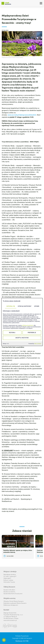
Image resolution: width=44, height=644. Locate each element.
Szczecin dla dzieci (9, 590)
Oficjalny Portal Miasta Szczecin (14, 601)
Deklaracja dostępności (11, 605)
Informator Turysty (9, 582)
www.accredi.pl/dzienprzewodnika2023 (22, 115)
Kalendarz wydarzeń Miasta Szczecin (15, 603)
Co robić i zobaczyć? (10, 576)
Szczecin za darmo (9, 592)
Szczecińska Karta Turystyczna (13, 593)
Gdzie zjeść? (7, 578)
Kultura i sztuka (8, 580)
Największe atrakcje (10, 574)
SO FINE (26, 641)
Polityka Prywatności (22, 636)
